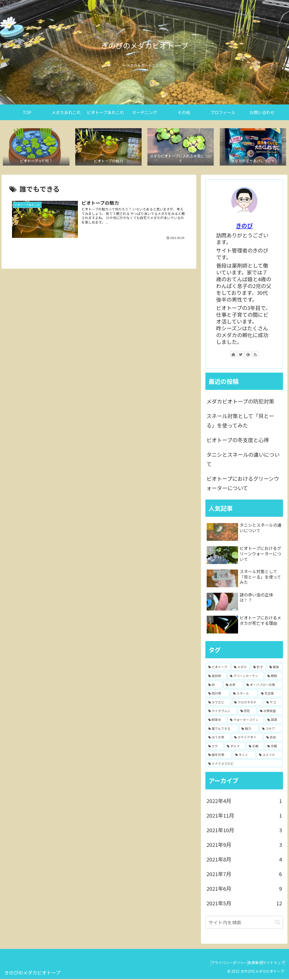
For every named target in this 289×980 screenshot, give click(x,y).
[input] (244, 923)
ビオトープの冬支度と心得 (238, 441)
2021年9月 (244, 846)
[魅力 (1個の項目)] (249, 730)
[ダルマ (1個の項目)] (235, 747)
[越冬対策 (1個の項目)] (219, 756)
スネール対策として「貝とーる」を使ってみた (240, 422)
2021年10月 (244, 831)
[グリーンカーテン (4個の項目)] (246, 677)
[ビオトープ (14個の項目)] (218, 668)
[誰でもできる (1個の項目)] (222, 730)
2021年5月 (244, 904)
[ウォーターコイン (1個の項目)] (246, 721)
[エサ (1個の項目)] (215, 747)
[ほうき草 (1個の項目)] (218, 738)
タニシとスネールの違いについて (243, 460)
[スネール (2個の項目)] (244, 695)
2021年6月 (244, 890)
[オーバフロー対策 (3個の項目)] (263, 686)
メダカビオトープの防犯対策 (240, 403)
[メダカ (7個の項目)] (241, 668)
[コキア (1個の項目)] (271, 730)
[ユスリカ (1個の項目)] (270, 756)
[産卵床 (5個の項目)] (216, 677)
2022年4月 (244, 802)
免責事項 (247, 964)
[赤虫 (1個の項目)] (273, 738)
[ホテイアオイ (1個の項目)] (247, 738)
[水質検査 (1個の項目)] (270, 712)
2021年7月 (244, 875)
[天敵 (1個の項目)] (255, 747)
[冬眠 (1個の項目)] (274, 747)
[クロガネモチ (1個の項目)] (247, 703)
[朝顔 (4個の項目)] (274, 677)
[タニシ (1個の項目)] (244, 756)
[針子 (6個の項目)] (258, 668)
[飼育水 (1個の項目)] (216, 721)
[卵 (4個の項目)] (214, 686)
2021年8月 (244, 860)
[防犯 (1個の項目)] (247, 712)
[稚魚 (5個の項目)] (275, 668)
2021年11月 (244, 817)
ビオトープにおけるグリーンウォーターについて (243, 485)
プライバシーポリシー (216, 964)
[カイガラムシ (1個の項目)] (221, 712)
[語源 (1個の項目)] (274, 721)
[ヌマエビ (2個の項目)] (218, 703)
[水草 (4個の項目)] (233, 686)
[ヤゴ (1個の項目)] (273, 703)
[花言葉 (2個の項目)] (271, 695)
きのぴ (244, 227)
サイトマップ (271, 964)
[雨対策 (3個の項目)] (218, 695)
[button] (278, 923)
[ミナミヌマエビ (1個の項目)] (244, 765)
